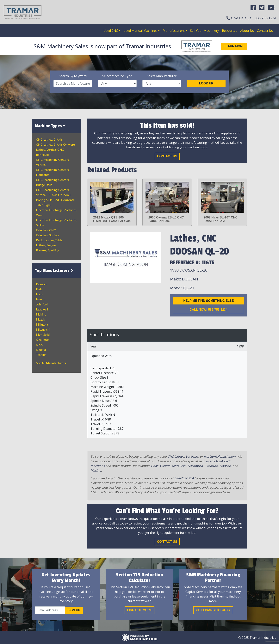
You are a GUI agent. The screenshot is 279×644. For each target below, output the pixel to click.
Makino (41, 314)
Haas (39, 294)
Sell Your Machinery (205, 31)
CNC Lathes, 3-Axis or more (55, 144)
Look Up (206, 83)
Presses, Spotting (48, 250)
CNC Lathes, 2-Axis (49, 139)
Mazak (40, 319)
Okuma (41, 350)
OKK (39, 344)
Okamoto (42, 339)
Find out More (139, 610)
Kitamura (211, 466)
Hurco (40, 299)
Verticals (192, 457)
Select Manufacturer (162, 76)
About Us (247, 31)
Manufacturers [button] (174, 31)
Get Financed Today (213, 610)
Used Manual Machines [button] (140, 31)
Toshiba (41, 355)
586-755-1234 (265, 18)
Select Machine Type (117, 76)
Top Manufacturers (55, 271)
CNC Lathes (176, 457)
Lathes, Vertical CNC (50, 149)
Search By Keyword (73, 76)
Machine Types (50, 126)
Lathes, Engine (46, 245)
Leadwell (42, 309)
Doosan (41, 284)
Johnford (42, 304)
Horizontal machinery (220, 457)
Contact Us (265, 31)
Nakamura (195, 466)
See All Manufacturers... (52, 363)
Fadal (40, 289)
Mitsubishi (43, 329)
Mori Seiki (43, 334)
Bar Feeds (43, 154)
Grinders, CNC (46, 230)
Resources (230, 31)
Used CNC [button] (111, 31)
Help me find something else (208, 301)
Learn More (234, 46)
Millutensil (43, 324)
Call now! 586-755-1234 (209, 310)
